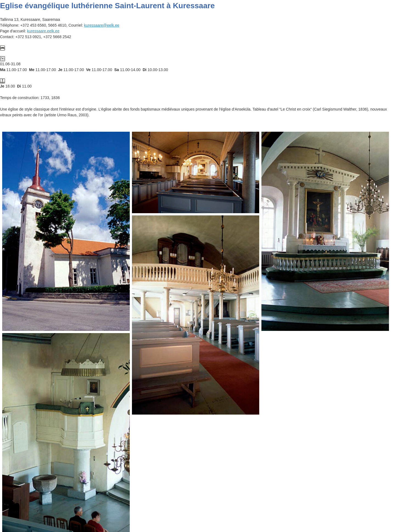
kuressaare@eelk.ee (102, 25)
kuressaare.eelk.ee (43, 31)
